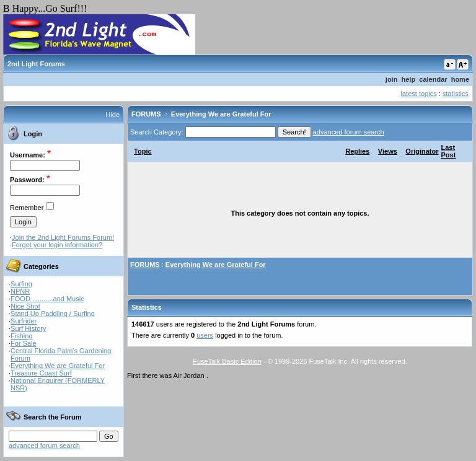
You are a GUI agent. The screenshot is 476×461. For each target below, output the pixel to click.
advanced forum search (44, 446)
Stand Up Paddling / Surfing (53, 314)
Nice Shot (25, 306)
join (392, 79)
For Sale (24, 343)
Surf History (28, 328)
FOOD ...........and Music (47, 299)
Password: (27, 180)
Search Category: (157, 132)
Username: (28, 155)
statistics (456, 94)
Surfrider (24, 321)
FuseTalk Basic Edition (227, 361)
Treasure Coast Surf (41, 373)
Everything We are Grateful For (58, 366)
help (409, 79)
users (205, 335)
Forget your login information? (57, 245)
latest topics (419, 94)
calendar (433, 79)
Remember (27, 208)
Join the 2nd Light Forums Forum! (63, 237)
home (460, 79)
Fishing (21, 336)
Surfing (21, 284)
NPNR (20, 291)
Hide (112, 115)
